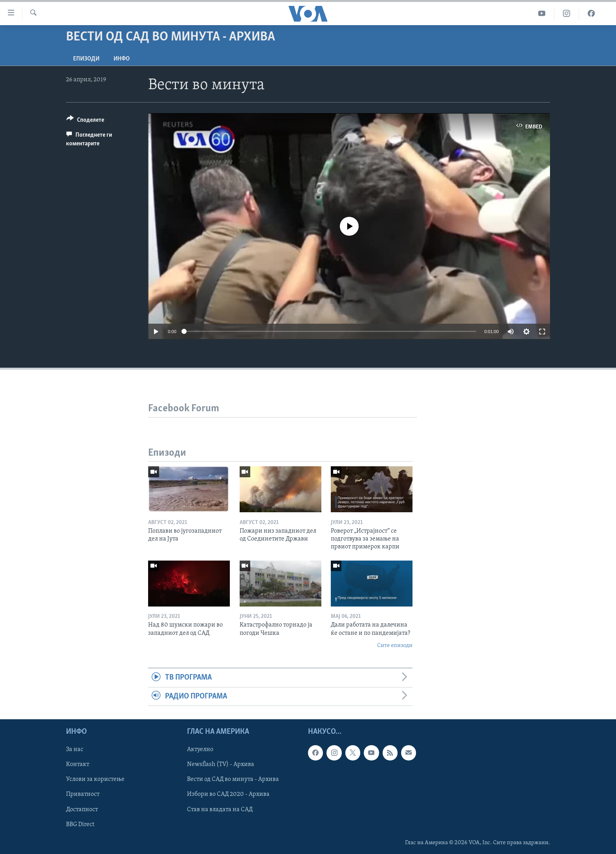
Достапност (82, 810)
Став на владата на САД (220, 810)
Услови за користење (95, 780)
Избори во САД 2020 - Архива (228, 795)
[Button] (85, 121)
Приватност (83, 795)
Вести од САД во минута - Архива (233, 780)
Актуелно (200, 750)
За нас (75, 750)
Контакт (78, 764)
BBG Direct (80, 825)
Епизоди (86, 59)
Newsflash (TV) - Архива (221, 764)
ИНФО (122, 59)
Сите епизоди (395, 646)
